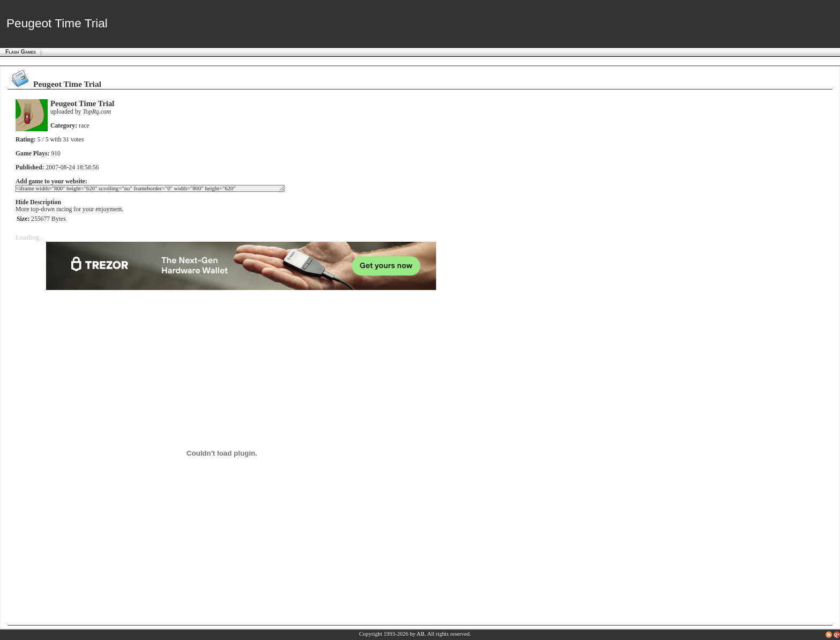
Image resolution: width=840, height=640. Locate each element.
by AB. (418, 634)
